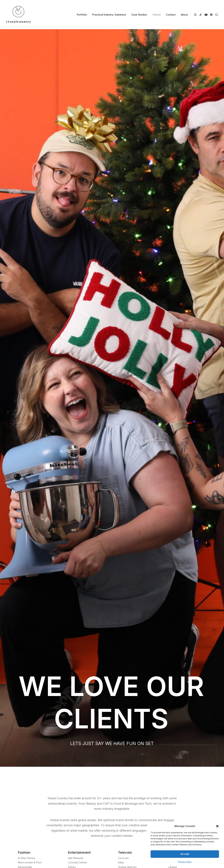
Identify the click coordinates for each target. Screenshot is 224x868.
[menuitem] (82, 15)
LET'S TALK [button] (112, 683)
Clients (157, 15)
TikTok (120, 775)
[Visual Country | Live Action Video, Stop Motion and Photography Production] (18, 15)
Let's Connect (112, 732)
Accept (185, 854)
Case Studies (139, 15)
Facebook (122, 780)
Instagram (122, 771)
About (184, 15)
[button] (217, 826)
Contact (171, 15)
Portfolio (82, 15)
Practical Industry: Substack (109, 15)
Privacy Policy (185, 862)
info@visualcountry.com (46, 771)
